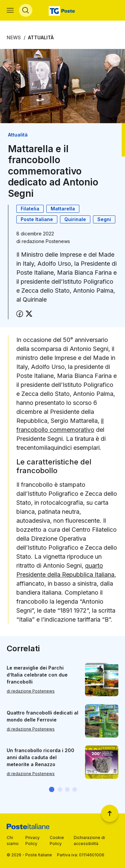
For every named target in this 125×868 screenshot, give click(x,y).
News (14, 37)
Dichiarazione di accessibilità (89, 841)
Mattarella (63, 209)
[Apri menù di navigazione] (10, 10)
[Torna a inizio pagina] (110, 813)
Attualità (41, 37)
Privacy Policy (32, 841)
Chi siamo (13, 841)
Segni (104, 219)
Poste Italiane (37, 219)
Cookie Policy (57, 841)
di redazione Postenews (31, 691)
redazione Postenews (46, 241)
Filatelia (30, 209)
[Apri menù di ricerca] (26, 10)
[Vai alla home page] (62, 10)
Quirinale (75, 219)
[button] (52, 789)
